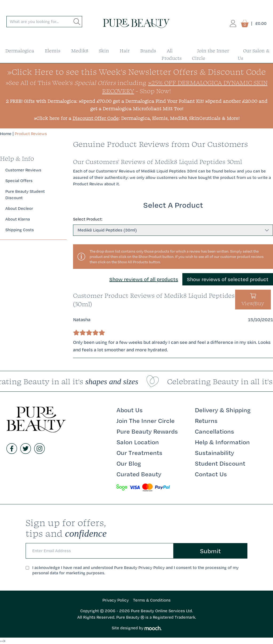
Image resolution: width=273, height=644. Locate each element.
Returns (206, 421)
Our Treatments (139, 453)
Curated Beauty (139, 474)
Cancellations (214, 431)
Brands (148, 51)
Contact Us (211, 474)
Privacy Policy (116, 600)
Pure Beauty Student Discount (25, 195)
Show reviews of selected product (228, 279)
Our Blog (129, 463)
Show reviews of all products (144, 279)
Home (6, 134)
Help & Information (222, 442)
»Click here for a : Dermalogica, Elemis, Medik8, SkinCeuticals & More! (137, 118)
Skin (104, 51)
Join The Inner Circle (146, 421)
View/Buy (253, 300)
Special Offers (19, 181)
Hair (125, 51)
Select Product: (88, 219)
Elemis (53, 51)
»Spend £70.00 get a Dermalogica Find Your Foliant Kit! (141, 101)
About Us (130, 410)
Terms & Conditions (152, 600)
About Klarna (18, 219)
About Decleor (19, 208)
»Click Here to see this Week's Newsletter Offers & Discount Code (136, 72)
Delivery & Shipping (223, 410)
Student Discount (220, 463)
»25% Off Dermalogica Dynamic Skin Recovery (185, 87)
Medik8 (80, 51)
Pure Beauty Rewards (147, 431)
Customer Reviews (23, 170)
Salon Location (138, 442)
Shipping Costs (20, 230)
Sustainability (214, 453)
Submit (210, 551)
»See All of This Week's (61, 83)
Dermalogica (20, 51)
